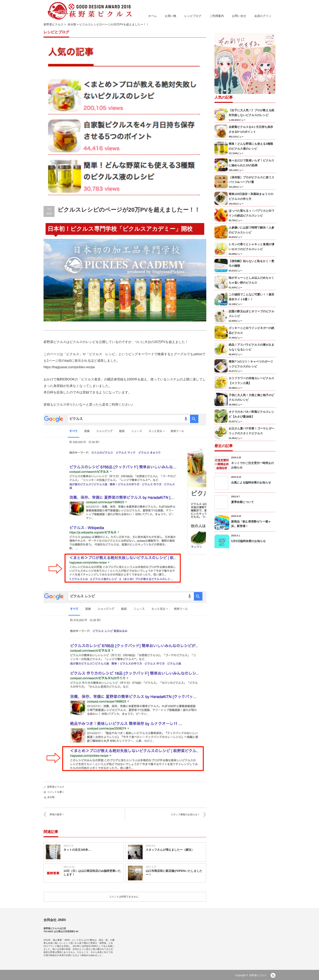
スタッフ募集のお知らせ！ (185, 814)
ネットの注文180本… (77, 850)
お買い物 (170, 16)
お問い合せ (239, 16)
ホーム (152, 16)
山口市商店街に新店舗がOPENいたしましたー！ (174, 873)
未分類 (72, 24)
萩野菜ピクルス (54, 24)
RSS (273, 975)
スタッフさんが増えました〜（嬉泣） (170, 850)
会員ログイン (263, 16)
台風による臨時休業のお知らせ (251, 482)
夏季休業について (243, 502)
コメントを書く (56, 792)
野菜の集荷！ (57, 814)
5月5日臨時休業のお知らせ (248, 541)
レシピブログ (193, 16)
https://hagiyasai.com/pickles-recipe (69, 367)
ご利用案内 (217, 16)
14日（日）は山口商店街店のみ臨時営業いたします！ (92, 873)
